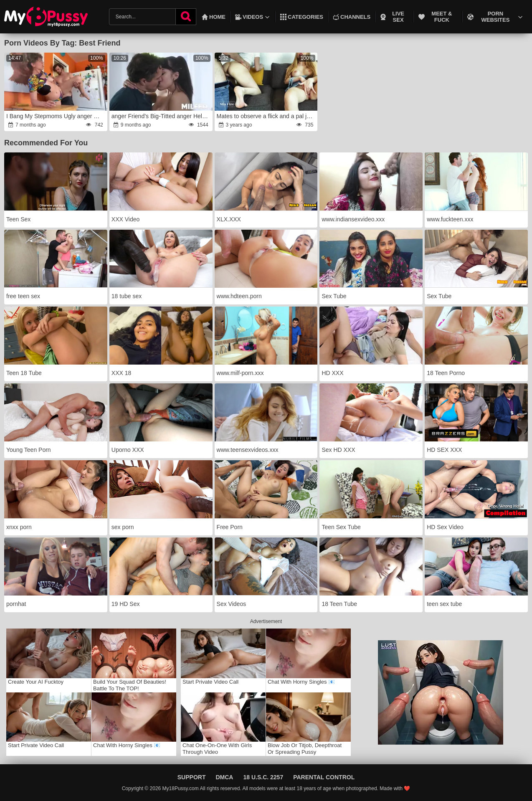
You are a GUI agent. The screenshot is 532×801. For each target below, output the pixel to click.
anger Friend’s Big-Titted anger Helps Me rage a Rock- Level (161, 116)
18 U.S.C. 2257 (263, 777)
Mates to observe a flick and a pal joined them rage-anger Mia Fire (267, 116)
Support (192, 777)
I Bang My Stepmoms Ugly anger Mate (56, 116)
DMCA (224, 777)
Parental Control (324, 777)
